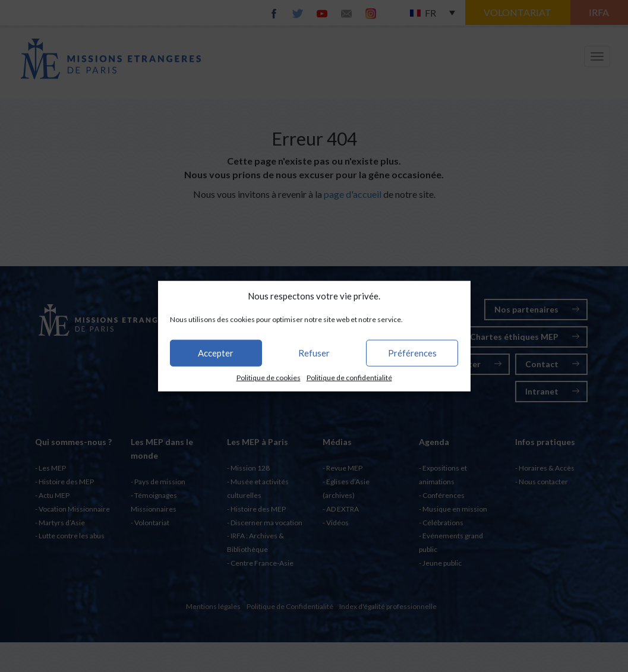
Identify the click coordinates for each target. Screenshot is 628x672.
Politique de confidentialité (349, 378)
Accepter (216, 353)
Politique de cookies (269, 378)
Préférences (412, 353)
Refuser (314, 353)
